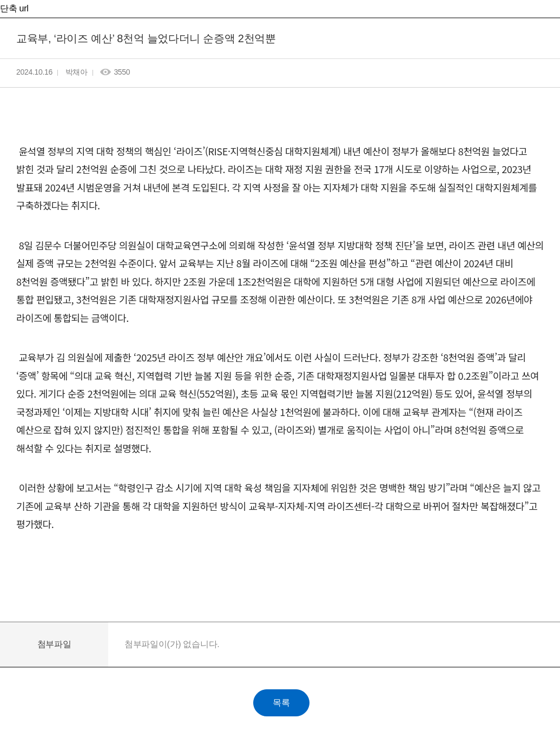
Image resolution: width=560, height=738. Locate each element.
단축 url (14, 8)
